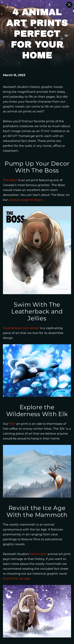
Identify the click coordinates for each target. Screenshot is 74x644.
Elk (12, 424)
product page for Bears (26, 200)
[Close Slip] (69, 5)
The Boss (10, 180)
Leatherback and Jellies (21, 328)
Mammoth (38, 554)
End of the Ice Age (16, 579)
